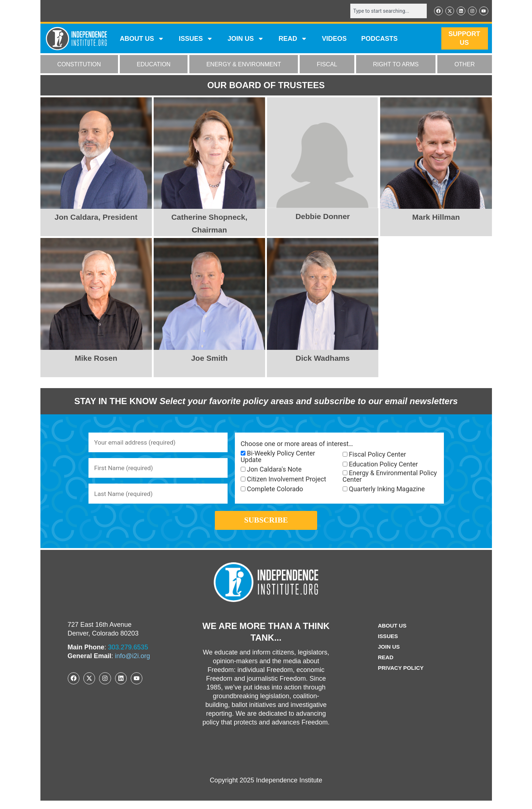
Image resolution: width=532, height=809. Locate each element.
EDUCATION (153, 65)
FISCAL (327, 65)
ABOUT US (142, 39)
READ (293, 39)
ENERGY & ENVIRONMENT (244, 65)
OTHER (465, 65)
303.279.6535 (128, 656)
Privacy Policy (401, 676)
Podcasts (379, 39)
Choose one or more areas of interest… (297, 445)
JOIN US (246, 39)
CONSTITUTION (79, 65)
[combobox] (385, 11)
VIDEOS (334, 39)
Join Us (388, 655)
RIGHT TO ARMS (396, 65)
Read (385, 666)
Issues (196, 39)
